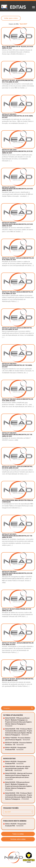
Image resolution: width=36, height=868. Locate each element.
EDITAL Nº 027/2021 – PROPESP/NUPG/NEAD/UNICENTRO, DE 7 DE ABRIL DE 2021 (17, 536)
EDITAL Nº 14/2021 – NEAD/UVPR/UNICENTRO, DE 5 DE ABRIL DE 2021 (18, 680)
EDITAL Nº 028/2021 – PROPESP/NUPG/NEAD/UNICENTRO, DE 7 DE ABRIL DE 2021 (17, 435)
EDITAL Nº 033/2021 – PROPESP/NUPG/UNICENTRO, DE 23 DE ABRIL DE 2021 (18, 116)
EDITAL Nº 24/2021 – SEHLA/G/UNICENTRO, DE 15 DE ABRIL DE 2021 (18, 259)
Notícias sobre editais (18, 839)
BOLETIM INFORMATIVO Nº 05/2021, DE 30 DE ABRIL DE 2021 (18, 47)
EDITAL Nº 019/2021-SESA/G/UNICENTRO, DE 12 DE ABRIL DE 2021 (18, 293)
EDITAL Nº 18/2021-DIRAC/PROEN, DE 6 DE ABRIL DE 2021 (17, 610)
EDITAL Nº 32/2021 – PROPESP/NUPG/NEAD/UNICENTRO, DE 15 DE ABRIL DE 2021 (17, 189)
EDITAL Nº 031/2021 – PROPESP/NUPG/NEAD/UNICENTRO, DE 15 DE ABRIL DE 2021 (17, 224)
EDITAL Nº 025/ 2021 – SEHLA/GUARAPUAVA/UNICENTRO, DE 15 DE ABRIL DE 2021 (17, 151)
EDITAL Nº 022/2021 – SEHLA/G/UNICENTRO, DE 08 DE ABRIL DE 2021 (17, 467)
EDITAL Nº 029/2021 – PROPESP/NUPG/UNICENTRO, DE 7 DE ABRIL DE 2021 (17, 365)
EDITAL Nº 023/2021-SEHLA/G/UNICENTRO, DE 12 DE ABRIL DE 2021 (17, 329)
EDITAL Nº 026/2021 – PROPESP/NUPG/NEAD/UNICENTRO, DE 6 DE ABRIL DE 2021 (17, 573)
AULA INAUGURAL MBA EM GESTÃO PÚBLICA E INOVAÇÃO (18, 501)
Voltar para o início (11, 18)
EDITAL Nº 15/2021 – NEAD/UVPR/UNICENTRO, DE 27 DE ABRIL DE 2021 (18, 81)
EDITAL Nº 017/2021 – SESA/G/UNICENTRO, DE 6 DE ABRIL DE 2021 (18, 644)
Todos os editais (18, 834)
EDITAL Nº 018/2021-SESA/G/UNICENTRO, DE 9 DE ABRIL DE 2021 (18, 400)
